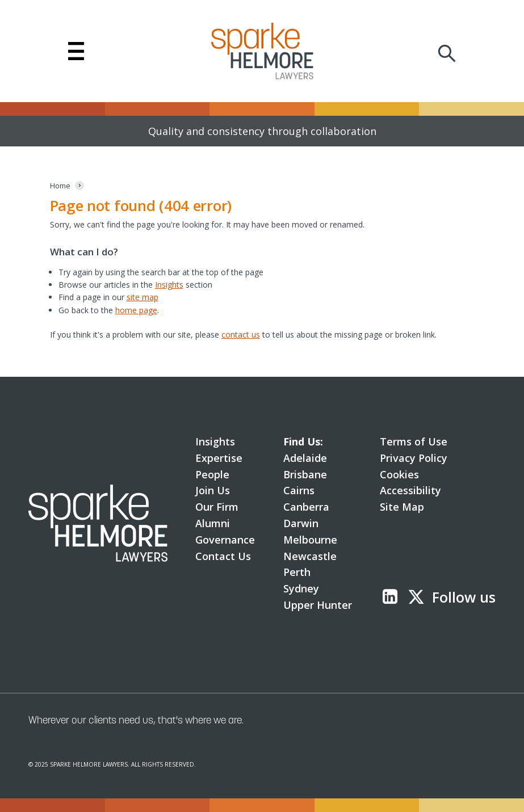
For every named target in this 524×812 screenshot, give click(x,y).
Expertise (219, 458)
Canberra (306, 507)
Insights (169, 285)
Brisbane (305, 474)
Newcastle (310, 556)
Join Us (213, 490)
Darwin (301, 523)
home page (136, 310)
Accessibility (410, 490)
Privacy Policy (414, 458)
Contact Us (223, 556)
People (212, 474)
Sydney (301, 588)
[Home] (60, 186)
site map (142, 297)
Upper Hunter (318, 605)
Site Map (402, 507)
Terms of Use (414, 441)
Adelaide (305, 458)
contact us (241, 335)
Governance (225, 540)
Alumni (213, 523)
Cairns (299, 490)
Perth (297, 572)
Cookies (399, 474)
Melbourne (310, 540)
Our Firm (217, 507)
